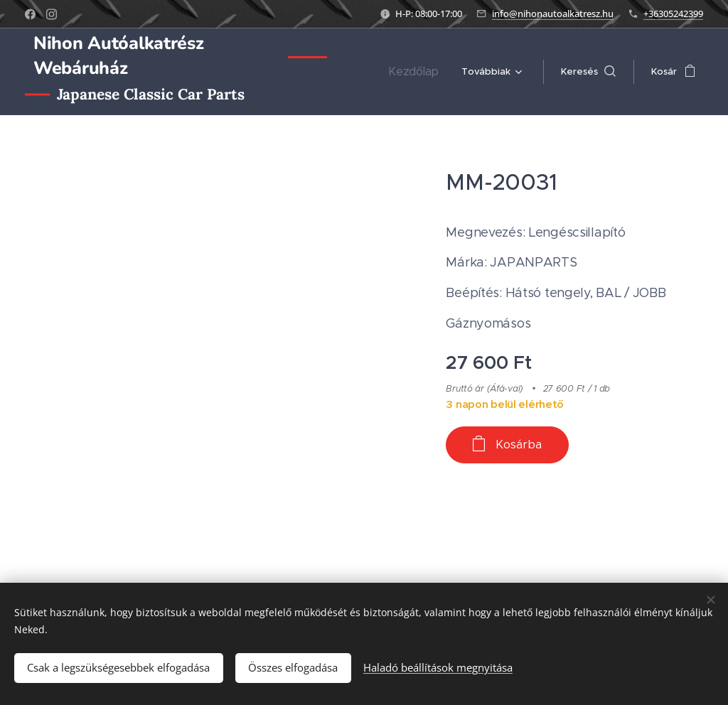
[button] (588, 72)
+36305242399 (673, 14)
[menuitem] (420, 72)
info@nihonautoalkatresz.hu (553, 14)
